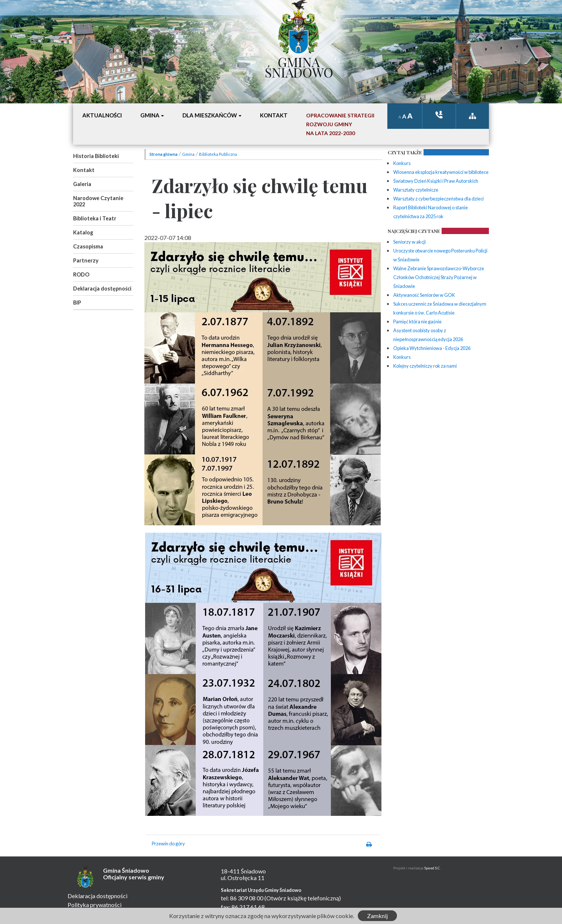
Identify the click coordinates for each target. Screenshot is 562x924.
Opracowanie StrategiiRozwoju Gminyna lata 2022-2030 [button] (340, 124)
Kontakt (84, 170)
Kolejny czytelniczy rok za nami (425, 366)
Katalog (83, 232)
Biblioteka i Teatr (95, 218)
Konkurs (402, 163)
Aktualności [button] (102, 115)
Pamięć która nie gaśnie (417, 322)
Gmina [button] (150, 115)
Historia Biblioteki (96, 156)
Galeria (82, 184)
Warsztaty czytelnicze (416, 190)
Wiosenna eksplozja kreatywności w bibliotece (441, 172)
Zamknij (377, 916)
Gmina (188, 154)
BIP (77, 303)
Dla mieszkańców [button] (210, 115)
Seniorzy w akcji (409, 242)
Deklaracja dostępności (102, 288)
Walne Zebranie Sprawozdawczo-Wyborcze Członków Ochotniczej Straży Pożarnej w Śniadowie (439, 277)
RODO (81, 274)
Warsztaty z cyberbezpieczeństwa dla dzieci (438, 199)
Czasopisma (88, 246)
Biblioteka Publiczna (218, 154)
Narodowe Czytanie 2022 (98, 201)
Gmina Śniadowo (299, 65)
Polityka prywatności (95, 905)
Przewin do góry (168, 844)
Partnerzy (86, 260)
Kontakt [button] (274, 115)
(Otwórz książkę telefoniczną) (303, 898)
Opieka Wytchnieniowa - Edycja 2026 (432, 348)
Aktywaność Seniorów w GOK (424, 295)
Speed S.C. (432, 868)
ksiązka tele (439, 115)
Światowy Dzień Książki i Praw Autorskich (436, 181)
